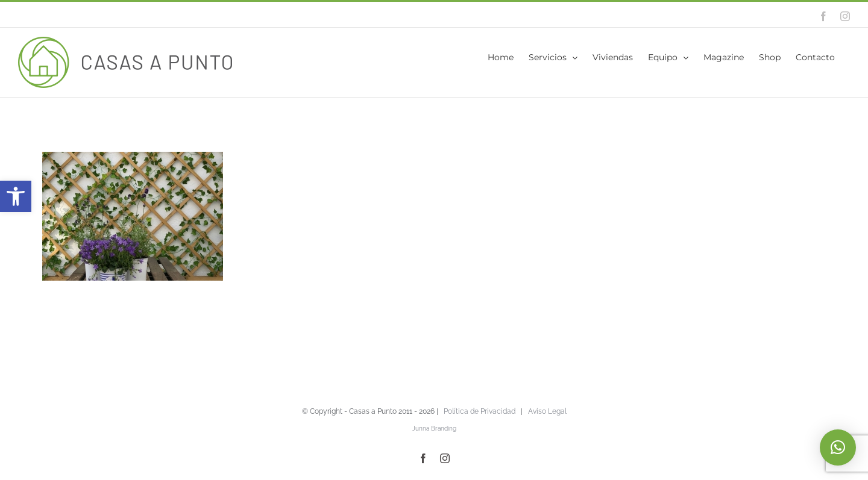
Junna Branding (434, 429)
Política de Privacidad (480, 411)
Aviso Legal (547, 411)
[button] (16, 196)
